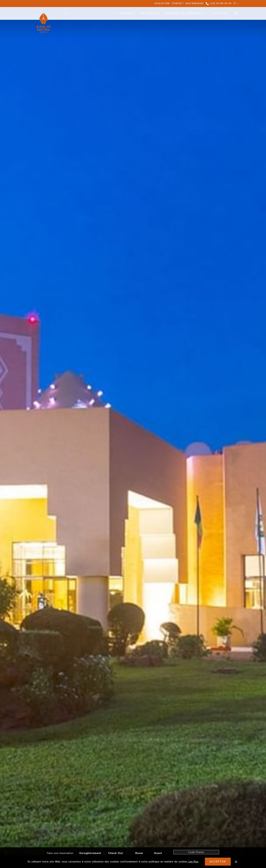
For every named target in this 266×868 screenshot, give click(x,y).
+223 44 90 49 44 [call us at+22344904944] (219, 3)
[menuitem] (127, 13)
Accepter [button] (218, 862)
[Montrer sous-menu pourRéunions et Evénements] (208, 13)
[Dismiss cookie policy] (236, 862)
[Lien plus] (234, 13)
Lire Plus (194, 862)
